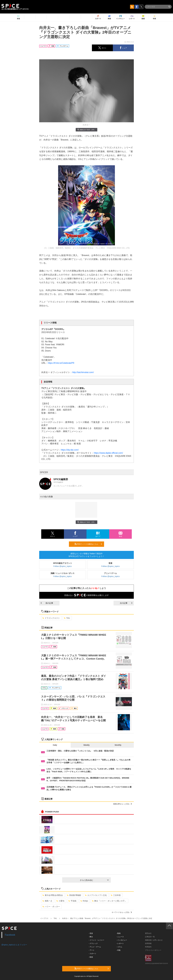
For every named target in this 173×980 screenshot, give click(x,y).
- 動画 (118, 933)
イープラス (44, 918)
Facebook (10, 935)
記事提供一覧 (150, 937)
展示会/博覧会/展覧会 (53, 895)
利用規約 (148, 947)
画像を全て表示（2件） (86, 130)
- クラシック (93, 943)
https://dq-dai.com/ (70, 450)
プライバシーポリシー (153, 950)
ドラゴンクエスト (51, 618)
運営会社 (148, 933)
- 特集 (118, 950)
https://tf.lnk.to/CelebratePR (61, 363)
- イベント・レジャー (96, 940)
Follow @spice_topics (63, 566)
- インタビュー (122, 940)
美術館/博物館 (74, 895)
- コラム (119, 947)
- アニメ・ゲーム (95, 947)
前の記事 (47, 603)
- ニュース (120, 937)
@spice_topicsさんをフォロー (14, 945)
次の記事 (126, 603)
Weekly (86, 745)
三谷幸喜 (116, 895)
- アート (92, 950)
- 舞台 (91, 937)
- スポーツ (92, 954)
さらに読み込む (94, 880)
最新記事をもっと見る (123, 804)
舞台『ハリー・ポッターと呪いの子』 (109, 901)
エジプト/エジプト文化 (96, 895)
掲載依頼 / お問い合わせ (154, 940)
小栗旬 (60, 901)
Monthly (118, 745)
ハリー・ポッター (51, 907)
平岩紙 (72, 901)
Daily (55, 745)
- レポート (120, 943)
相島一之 (47, 901)
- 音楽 (91, 933)
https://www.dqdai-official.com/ (108, 453)
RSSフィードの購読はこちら (88, 544)
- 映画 (91, 957)
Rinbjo (84, 901)
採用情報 (148, 943)
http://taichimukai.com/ (83, 372)
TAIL (67, 618)
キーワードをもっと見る (122, 912)
